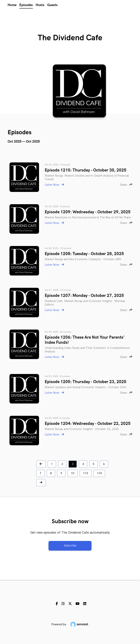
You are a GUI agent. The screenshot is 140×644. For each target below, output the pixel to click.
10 (73, 473)
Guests (52, 5)
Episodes (26, 5)
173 (86, 473)
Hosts (40, 5)
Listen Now (54, 185)
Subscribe (70, 546)
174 (99, 473)
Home (12, 5)
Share (126, 185)
